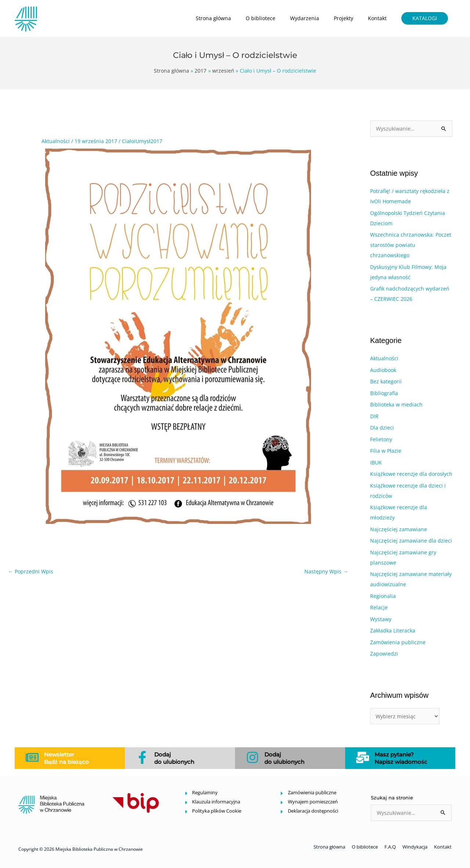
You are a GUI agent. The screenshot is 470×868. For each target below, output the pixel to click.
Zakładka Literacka (393, 630)
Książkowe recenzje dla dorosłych (411, 474)
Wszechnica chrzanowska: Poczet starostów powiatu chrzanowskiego (411, 245)
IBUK (376, 462)
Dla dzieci (382, 428)
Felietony (381, 439)
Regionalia (383, 596)
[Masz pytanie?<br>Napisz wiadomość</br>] (363, 757)
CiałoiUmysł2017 (142, 141)
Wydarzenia (305, 18)
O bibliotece (261, 18)
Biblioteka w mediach (396, 404)
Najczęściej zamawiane (399, 529)
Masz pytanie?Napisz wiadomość (401, 758)
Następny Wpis (326, 571)
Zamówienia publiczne (398, 642)
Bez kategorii (386, 381)
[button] (425, 18)
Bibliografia (384, 393)
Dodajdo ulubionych (174, 758)
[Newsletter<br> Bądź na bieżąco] (32, 757)
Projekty (344, 18)
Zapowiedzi (384, 654)
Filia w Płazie (386, 451)
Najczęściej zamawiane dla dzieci (411, 541)
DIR (374, 416)
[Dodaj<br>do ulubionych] (142, 757)
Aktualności (56, 141)
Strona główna (213, 18)
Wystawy (381, 619)
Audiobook (383, 370)
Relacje (379, 607)
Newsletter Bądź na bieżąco (66, 758)
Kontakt (377, 18)
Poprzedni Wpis (31, 571)
